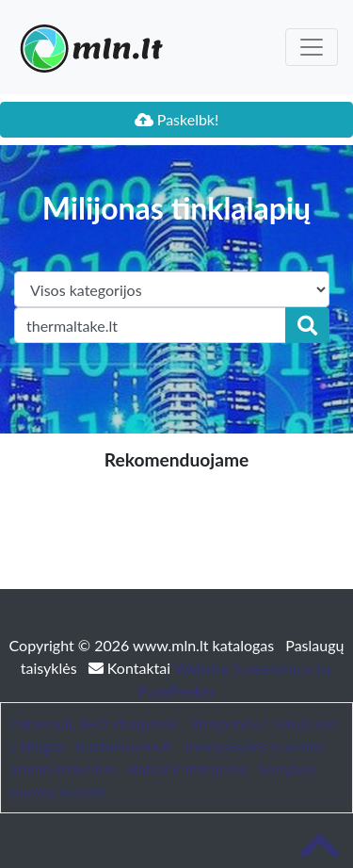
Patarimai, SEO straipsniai (94, 723)
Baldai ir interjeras (187, 769)
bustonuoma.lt (124, 746)
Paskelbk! (177, 119)
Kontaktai (131, 668)
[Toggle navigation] (312, 47)
